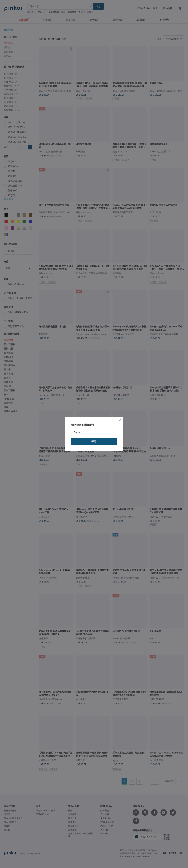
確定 (94, 441)
